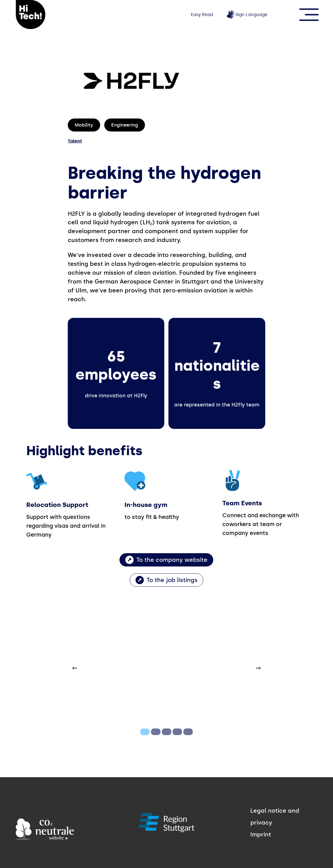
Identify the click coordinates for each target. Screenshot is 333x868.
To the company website (172, 560)
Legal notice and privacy (275, 817)
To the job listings (172, 580)
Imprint (261, 834)
